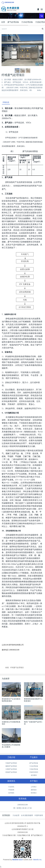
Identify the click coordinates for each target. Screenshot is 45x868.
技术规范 (11, 793)
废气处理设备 (13, 22)
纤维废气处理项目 (17, 668)
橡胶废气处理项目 (11, 766)
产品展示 (34, 757)
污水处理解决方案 (9, 835)
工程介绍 (11, 757)
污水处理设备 (27, 22)
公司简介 (34, 787)
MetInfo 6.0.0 (17, 860)
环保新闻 (11, 790)
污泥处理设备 (34, 769)
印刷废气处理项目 (11, 763)
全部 (3, 22)
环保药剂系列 (34, 772)
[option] (22, 50)
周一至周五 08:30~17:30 (22, 808)
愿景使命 (34, 790)
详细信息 (6, 102)
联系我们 (34, 793)
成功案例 (34, 775)
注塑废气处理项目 (11, 769)
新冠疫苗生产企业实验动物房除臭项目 (11, 700)
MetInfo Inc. (38, 860)
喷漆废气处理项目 (11, 772)
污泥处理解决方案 (23, 835)
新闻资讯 (11, 781)
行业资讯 (11, 787)
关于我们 (34, 781)
